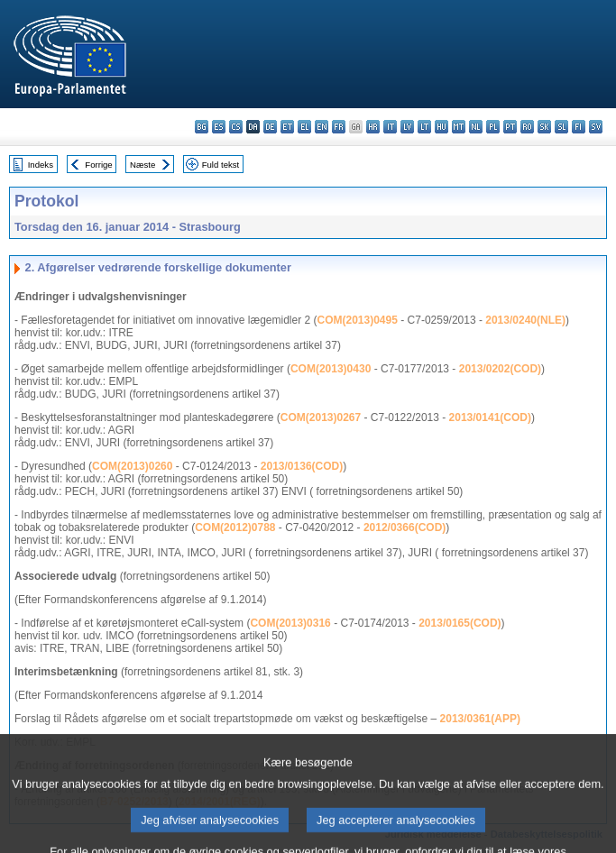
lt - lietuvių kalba (424, 127)
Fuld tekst (221, 165)
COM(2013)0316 (290, 623)
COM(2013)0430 (331, 369)
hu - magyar (441, 127)
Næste (143, 165)
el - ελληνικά (304, 127)
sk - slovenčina (544, 127)
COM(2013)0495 (357, 320)
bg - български (202, 127)
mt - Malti (459, 127)
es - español (219, 127)
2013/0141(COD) (490, 417)
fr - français (339, 127)
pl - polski (493, 127)
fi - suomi (579, 127)
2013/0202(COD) (500, 369)
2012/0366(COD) (405, 527)
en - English (322, 127)
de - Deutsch (270, 127)
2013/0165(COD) (460, 623)
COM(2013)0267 (321, 417)
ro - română (527, 127)
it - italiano (390, 127)
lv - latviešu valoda (407, 127)
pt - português (510, 127)
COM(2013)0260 (132, 466)
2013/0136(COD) (302, 466)
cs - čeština (236, 127)
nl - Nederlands (476, 127)
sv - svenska (596, 127)
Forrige (98, 165)
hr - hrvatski (373, 127)
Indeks (41, 165)
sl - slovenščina (561, 127)
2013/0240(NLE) (525, 320)
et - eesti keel (287, 127)
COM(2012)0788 (235, 527)
